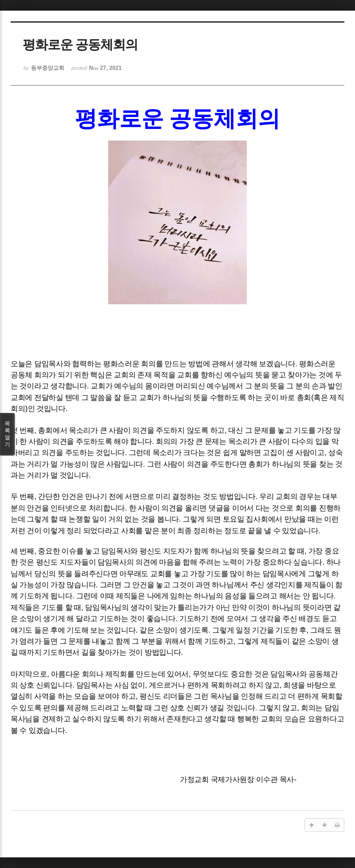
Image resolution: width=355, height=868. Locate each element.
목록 (7, 434)
